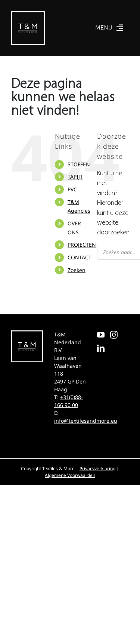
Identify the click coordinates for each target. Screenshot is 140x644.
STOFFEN (79, 164)
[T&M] (28, 14)
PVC (72, 189)
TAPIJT (75, 177)
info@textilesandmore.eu (86, 421)
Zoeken (77, 270)
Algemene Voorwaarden (70, 475)
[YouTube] (101, 335)
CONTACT (80, 257)
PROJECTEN (82, 245)
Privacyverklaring (97, 469)
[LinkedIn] (101, 348)
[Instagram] (114, 335)
